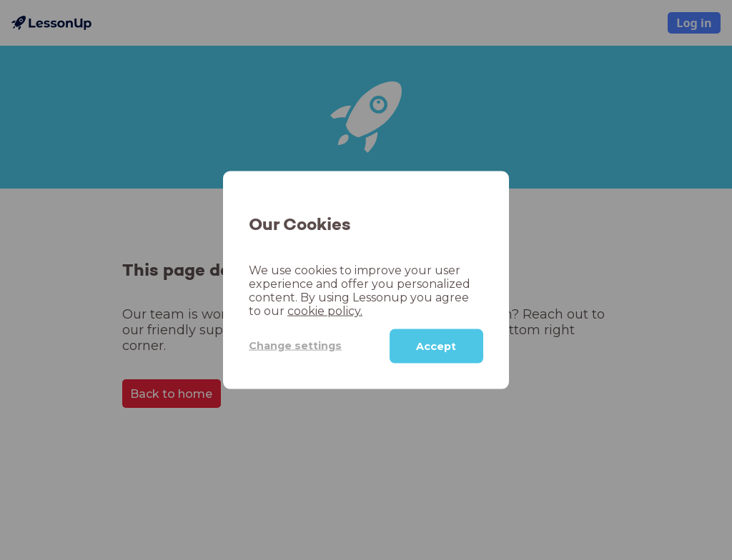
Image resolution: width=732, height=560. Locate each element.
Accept (436, 346)
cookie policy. (325, 310)
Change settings (295, 346)
